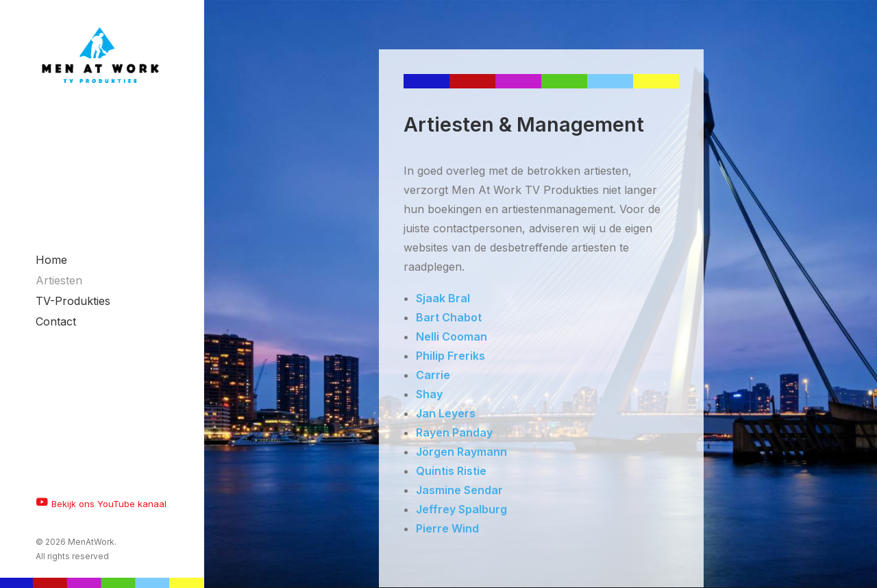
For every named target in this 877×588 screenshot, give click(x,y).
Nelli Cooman (452, 336)
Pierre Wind (447, 528)
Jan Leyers (446, 413)
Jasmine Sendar (459, 490)
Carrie (433, 375)
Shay (429, 394)
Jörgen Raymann (461, 452)
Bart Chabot (449, 317)
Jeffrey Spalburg (461, 509)
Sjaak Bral (443, 298)
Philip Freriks (450, 356)
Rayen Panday (454, 432)
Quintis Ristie (451, 471)
